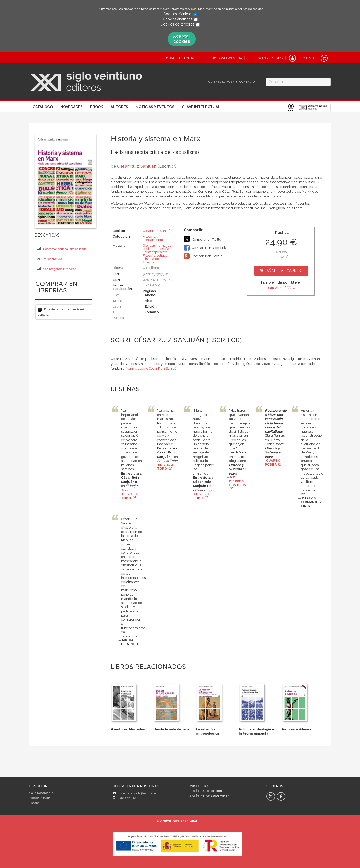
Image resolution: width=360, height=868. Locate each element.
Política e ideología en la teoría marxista (258, 731)
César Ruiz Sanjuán (137, 166)
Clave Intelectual (201, 107)
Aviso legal (200, 786)
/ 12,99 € (281, 288)
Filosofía (163, 249)
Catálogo (43, 107)
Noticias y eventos (155, 107)
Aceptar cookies (182, 39)
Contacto (247, 82)
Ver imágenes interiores (57, 269)
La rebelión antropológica (208, 731)
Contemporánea (155, 252)
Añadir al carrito (285, 271)
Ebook (97, 107)
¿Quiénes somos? (220, 82)
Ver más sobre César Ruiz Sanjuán (152, 369)
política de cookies (250, 9)
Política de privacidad (209, 796)
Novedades (71, 107)
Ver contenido (49, 259)
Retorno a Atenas (297, 729)
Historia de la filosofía (153, 260)
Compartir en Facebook (205, 248)
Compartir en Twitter (203, 239)
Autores (119, 107)
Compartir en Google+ (204, 256)
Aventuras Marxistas (128, 729)
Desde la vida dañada (172, 729)
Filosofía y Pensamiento (153, 238)
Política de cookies (207, 791)
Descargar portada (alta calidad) (61, 249)
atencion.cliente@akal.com (137, 793)
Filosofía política (155, 255)
